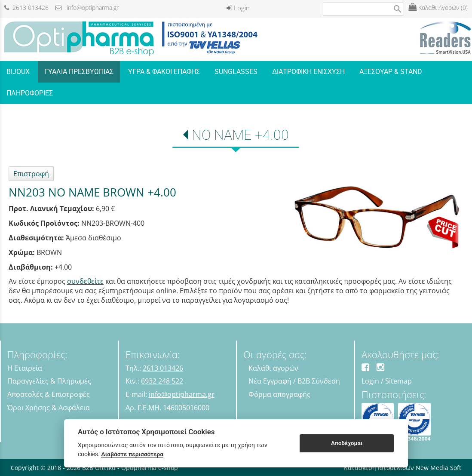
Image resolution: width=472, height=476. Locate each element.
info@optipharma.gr (87, 8)
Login (238, 8)
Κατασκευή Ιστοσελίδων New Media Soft (403, 468)
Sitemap (398, 381)
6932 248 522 (162, 381)
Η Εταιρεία (25, 368)
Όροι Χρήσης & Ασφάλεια (49, 408)
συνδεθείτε (85, 281)
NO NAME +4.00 (240, 135)
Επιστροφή (31, 174)
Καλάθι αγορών (273, 368)
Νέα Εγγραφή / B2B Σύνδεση (294, 381)
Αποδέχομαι (347, 443)
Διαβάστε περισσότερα (132, 454)
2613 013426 (26, 8)
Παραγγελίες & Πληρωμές (49, 381)
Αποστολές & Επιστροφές (49, 394)
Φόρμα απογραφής (279, 394)
